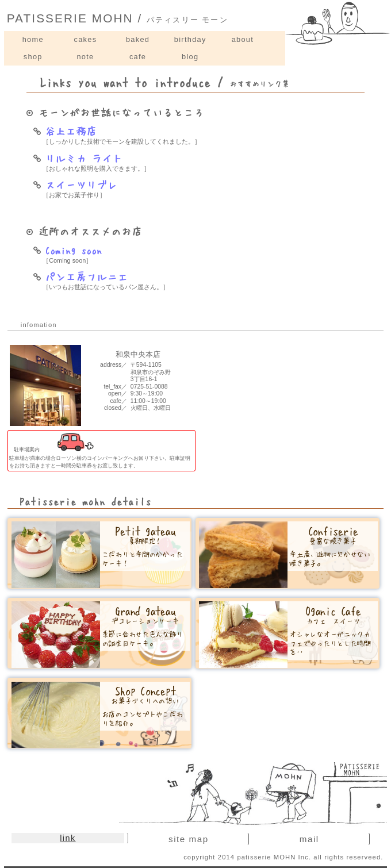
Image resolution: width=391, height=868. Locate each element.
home (33, 39)
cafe (138, 57)
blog (190, 57)
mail (309, 839)
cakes (86, 39)
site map (189, 839)
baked (138, 39)
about (243, 39)
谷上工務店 (65, 131)
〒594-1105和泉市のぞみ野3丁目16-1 (151, 372)
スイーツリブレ (75, 185)
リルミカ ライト (78, 158)
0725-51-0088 (149, 387)
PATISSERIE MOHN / (118, 18)
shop (33, 57)
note (85, 57)
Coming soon (68, 250)
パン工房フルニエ (80, 276)
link (68, 838)
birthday (190, 39)
